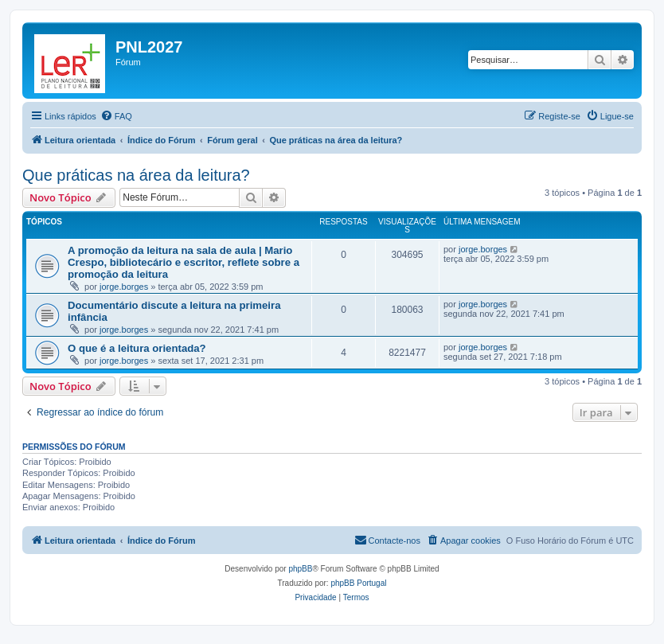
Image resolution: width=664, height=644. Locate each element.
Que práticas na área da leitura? (136, 175)
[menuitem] (116, 116)
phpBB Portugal (358, 583)
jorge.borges (124, 287)
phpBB (300, 569)
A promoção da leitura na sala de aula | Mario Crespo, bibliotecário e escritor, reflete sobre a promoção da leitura (184, 262)
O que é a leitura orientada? (137, 348)
